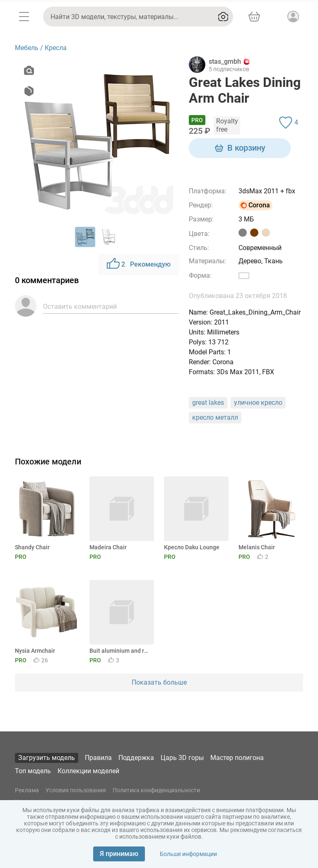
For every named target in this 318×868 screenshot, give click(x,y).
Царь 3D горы (182, 758)
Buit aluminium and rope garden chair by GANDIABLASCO (120, 651)
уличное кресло (258, 403)
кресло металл (215, 417)
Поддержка (136, 758)
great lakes (208, 403)
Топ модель (33, 771)
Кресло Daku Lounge (192, 547)
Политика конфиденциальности (156, 790)
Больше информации (188, 854)
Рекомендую (139, 264)
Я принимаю (119, 854)
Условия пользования (76, 790)
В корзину (240, 148)
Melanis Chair (257, 547)
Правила (98, 758)
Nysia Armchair (35, 651)
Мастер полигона (237, 758)
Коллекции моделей (88, 771)
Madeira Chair (108, 547)
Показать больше (159, 682)
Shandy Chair (32, 547)
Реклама (27, 790)
